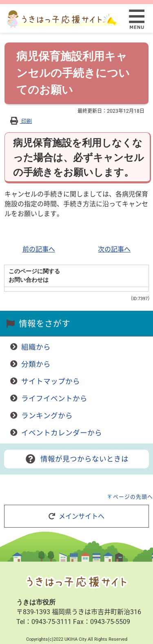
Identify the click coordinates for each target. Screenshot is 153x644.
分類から (36, 364)
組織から (36, 347)
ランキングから (47, 416)
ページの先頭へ (133, 497)
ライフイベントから (54, 399)
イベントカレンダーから (62, 433)
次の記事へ (114, 249)
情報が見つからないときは (76, 459)
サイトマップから (51, 381)
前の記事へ (39, 249)
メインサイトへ (76, 516)
